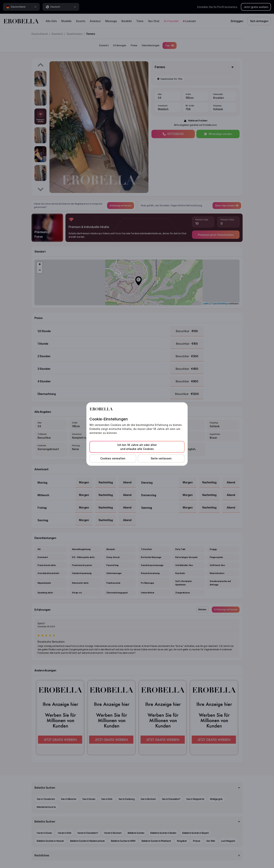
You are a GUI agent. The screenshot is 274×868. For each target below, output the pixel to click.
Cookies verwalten (113, 458)
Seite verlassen (161, 458)
